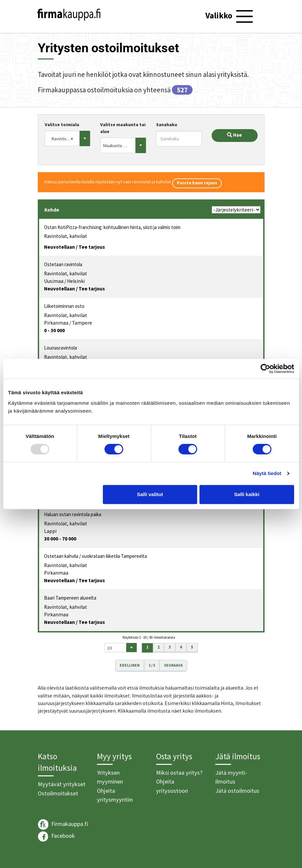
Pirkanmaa (56, 323)
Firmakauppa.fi (63, 824)
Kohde (52, 210)
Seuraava (173, 665)
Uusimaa (54, 281)
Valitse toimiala (62, 125)
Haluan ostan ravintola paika (73, 514)
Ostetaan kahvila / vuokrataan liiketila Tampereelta (95, 556)
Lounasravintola (60, 348)
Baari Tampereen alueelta (70, 598)
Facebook (56, 836)
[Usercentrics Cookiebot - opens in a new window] (265, 369)
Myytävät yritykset (62, 784)
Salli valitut (150, 494)
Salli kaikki (247, 494)
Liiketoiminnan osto (64, 306)
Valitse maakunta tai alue (123, 128)
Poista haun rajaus (197, 183)
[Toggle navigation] (230, 16)
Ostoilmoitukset (58, 793)
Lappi (50, 531)
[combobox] (68, 138)
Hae (234, 135)
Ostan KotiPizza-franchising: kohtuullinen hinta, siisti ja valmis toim (112, 227)
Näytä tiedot (267, 473)
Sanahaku (167, 125)
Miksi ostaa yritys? (179, 773)
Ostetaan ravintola (63, 264)
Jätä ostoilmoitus (237, 791)
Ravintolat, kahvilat (66, 236)
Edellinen (130, 665)
